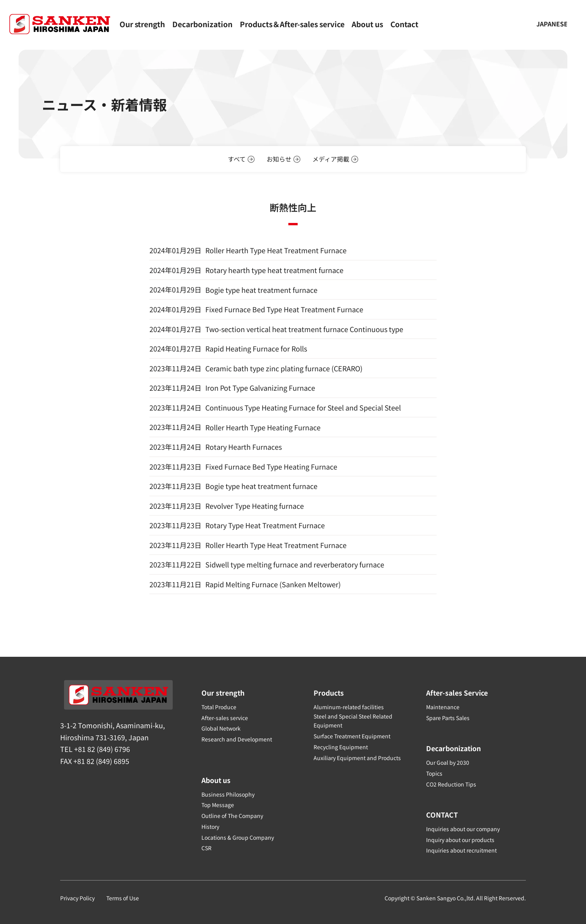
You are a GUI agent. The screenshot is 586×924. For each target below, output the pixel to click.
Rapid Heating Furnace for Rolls (256, 348)
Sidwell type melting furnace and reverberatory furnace (295, 565)
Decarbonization (202, 24)
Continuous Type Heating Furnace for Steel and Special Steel (303, 407)
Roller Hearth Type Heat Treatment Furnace (276, 250)
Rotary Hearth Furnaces (244, 447)
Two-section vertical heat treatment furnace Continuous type (304, 329)
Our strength (142, 24)
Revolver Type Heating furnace (255, 506)
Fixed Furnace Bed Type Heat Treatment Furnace (284, 309)
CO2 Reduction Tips (451, 783)
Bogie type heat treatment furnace (261, 290)
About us (367, 24)
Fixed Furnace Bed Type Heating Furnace (271, 466)
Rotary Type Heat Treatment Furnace (265, 526)
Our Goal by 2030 (448, 762)
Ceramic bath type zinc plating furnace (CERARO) (284, 368)
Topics (434, 773)
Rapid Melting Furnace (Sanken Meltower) (273, 585)
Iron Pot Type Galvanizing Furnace (260, 388)
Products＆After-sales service (292, 24)
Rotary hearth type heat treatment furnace (274, 270)
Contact (404, 24)
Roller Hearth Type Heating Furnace (263, 427)
